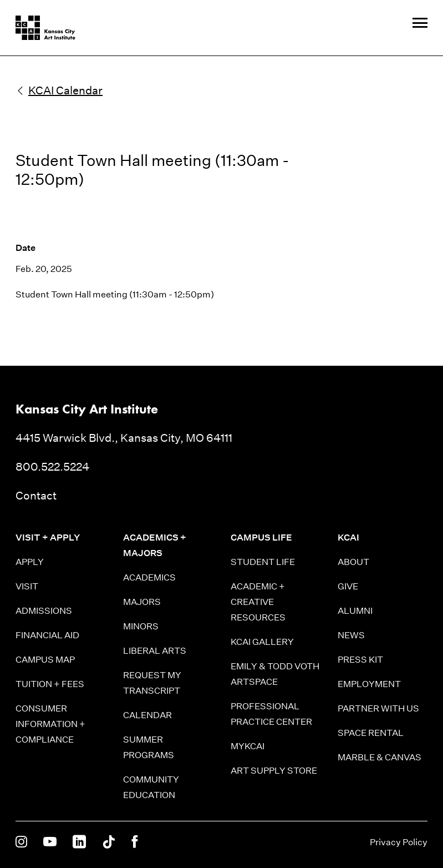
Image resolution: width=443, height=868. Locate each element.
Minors (141, 626)
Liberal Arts (155, 651)
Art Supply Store (274, 771)
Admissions (44, 611)
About (353, 562)
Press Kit (360, 660)
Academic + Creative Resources (258, 602)
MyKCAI (248, 746)
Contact (36, 496)
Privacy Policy (399, 842)
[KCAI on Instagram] (21, 842)
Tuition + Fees (50, 684)
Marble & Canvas (380, 757)
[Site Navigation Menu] (420, 24)
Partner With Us (378, 708)
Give (348, 586)
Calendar (147, 715)
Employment (369, 684)
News (351, 635)
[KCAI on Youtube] (50, 842)
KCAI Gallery (262, 642)
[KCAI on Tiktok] (109, 842)
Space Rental (371, 733)
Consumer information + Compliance (50, 724)
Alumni (355, 611)
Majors (142, 602)
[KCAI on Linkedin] (79, 842)
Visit (27, 586)
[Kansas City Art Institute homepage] (45, 28)
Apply (30, 562)
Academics (149, 577)
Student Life (263, 562)
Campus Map (45, 660)
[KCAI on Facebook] (134, 842)
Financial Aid (47, 635)
